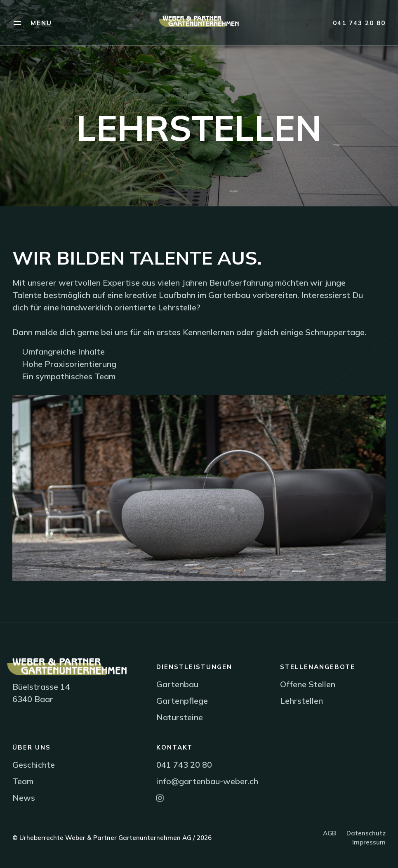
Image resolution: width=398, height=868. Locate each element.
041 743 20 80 (359, 23)
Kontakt (174, 747)
